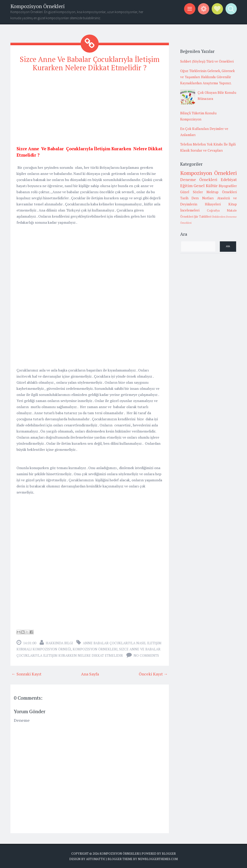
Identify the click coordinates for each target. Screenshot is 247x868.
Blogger (169, 854)
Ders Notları (203, 198)
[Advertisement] (90, 108)
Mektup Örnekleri (222, 192)
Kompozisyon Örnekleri (38, 6)
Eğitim (186, 186)
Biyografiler (228, 186)
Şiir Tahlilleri (203, 216)
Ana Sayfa (90, 674)
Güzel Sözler (192, 192)
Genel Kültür (206, 186)
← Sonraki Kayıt (26, 674)
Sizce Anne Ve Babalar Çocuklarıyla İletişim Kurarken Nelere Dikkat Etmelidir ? (90, 63)
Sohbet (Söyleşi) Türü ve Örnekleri (207, 61)
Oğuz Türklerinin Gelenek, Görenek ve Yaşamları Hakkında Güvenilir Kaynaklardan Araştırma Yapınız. (207, 77)
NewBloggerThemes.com (158, 859)
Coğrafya (213, 210)
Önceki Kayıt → (153, 674)
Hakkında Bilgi (59, 643)
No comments (146, 655)
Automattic (96, 859)
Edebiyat (229, 179)
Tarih (184, 198)
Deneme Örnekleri (199, 179)
